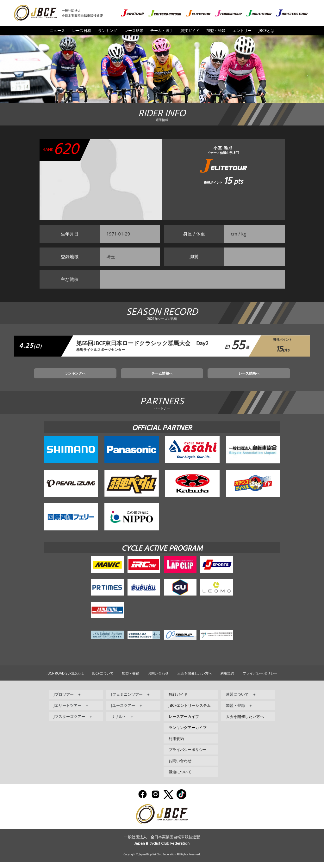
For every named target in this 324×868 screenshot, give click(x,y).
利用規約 (227, 679)
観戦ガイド (178, 700)
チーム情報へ (162, 377)
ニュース (57, 31)
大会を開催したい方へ (195, 679)
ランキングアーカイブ (188, 733)
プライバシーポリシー (260, 679)
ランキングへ (106, 377)
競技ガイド (190, 31)
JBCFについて (103, 679)
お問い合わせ (158, 679)
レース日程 (82, 31)
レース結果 (134, 31)
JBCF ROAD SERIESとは (65, 679)
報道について (180, 777)
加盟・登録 (216, 31)
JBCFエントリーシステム (190, 711)
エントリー (242, 31)
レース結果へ (218, 377)
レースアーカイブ (184, 722)
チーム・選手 (162, 31)
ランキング (108, 31)
